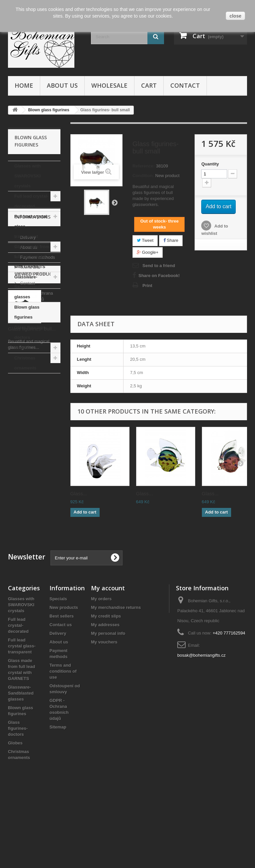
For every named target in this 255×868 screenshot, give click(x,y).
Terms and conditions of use (63, 740)
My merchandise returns (116, 676)
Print (147, 286)
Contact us (61, 693)
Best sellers (62, 684)
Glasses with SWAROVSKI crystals (27, 176)
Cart (149, 85)
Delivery (27, 411)
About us (62, 85)
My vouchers (104, 710)
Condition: (143, 176)
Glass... (79, 493)
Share (171, 240)
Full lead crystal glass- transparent (31, 226)
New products (64, 676)
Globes (22, 348)
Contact (185, 85)
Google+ (148, 252)
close (235, 16)
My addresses (105, 693)
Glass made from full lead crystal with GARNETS (32, 257)
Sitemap (58, 795)
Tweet (145, 240)
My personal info (108, 702)
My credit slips (106, 684)
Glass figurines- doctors (31, 332)
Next (115, 202)
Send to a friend (159, 266)
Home (24, 85)
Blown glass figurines (27, 312)
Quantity (210, 164)
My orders (101, 667)
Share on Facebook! (159, 276)
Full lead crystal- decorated (31, 201)
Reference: (144, 166)
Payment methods (37, 431)
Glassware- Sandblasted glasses (27, 287)
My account (108, 656)
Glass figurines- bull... (32, 553)
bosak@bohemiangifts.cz (201, 724)
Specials (58, 667)
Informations (33, 393)
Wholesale (109, 85)
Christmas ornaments (25, 363)
